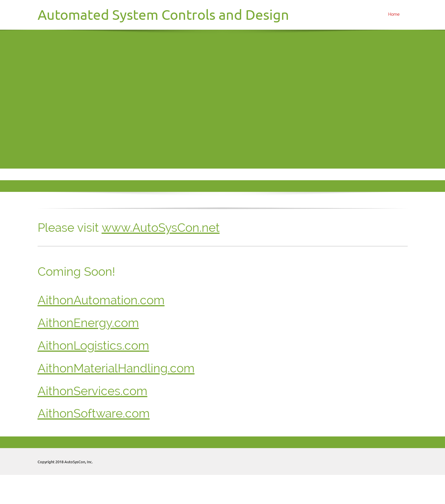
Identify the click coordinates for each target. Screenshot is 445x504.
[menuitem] (392, 15)
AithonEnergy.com (88, 323)
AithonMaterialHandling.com (116, 368)
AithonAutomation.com (101, 300)
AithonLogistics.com (93, 345)
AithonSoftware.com (94, 413)
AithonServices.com (93, 391)
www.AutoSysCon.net (161, 228)
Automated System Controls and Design (163, 15)
